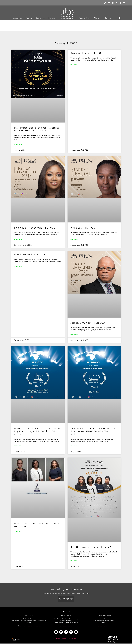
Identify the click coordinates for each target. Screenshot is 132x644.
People (29, 18)
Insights (52, 18)
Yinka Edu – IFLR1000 (83, 228)
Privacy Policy (64, 638)
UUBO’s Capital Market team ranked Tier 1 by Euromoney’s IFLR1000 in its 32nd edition (37, 431)
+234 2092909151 (67, 626)
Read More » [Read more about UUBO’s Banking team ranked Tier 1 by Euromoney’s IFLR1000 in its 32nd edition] (74, 446)
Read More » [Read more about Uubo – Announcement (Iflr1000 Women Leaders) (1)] (18, 532)
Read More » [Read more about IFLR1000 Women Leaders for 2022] (74, 561)
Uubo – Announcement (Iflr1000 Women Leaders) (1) (38, 525)
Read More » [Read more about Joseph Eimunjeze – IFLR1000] (74, 335)
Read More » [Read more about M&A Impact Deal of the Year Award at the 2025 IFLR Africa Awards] (18, 144)
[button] (120, 18)
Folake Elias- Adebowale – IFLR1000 (35, 228)
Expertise (40, 18)
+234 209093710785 (103, 626)
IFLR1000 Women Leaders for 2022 (91, 547)
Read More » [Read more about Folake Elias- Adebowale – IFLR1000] (18, 239)
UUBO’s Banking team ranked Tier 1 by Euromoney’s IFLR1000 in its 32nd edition (93, 431)
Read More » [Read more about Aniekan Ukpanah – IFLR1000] (74, 65)
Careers (108, 18)
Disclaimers (56, 638)
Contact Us (73, 638)
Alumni (97, 18)
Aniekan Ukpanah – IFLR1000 (87, 53)
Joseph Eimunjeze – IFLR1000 (88, 323)
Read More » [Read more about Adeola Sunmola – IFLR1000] (18, 266)
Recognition (84, 18)
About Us (18, 18)
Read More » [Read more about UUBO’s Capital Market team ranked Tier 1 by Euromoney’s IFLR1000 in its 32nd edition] (18, 446)
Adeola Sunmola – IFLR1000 (30, 254)
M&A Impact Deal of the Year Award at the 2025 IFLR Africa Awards (36, 129)
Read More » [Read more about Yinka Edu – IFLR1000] (74, 239)
